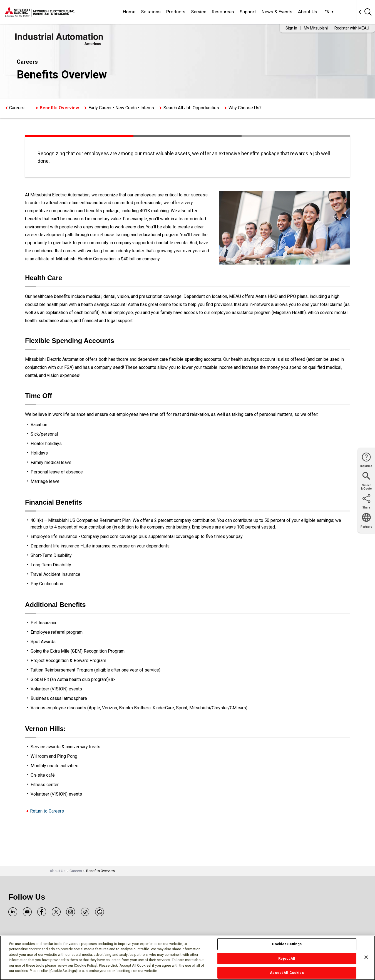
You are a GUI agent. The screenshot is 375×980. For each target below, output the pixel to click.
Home (129, 12)
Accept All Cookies (287, 973)
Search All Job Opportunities (191, 108)
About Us (308, 12)
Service (199, 12)
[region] (187, 958)
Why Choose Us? (245, 108)
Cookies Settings (287, 944)
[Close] (366, 957)
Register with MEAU (352, 28)
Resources (223, 12)
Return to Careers (47, 811)
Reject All (287, 958)
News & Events (277, 12)
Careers (17, 108)
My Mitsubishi (316, 28)
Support (248, 12)
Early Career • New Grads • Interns (121, 108)
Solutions (151, 12)
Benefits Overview (59, 108)
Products (176, 12)
